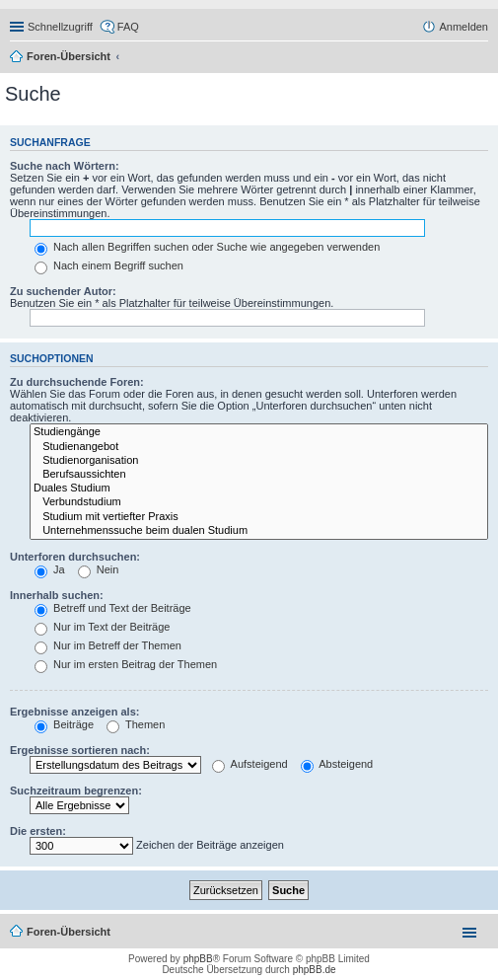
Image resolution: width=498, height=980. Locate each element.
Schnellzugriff (60, 27)
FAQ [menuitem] (128, 27)
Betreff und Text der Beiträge (113, 608)
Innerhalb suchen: (57, 595)
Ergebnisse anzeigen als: (74, 712)
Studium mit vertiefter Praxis (259, 517)
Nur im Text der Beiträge (102, 627)
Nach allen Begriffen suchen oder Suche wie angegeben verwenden (207, 247)
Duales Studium (259, 489)
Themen (136, 724)
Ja (50, 569)
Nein (99, 569)
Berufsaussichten (259, 475)
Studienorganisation (259, 461)
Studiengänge (259, 432)
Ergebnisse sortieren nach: (80, 750)
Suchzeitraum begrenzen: (76, 791)
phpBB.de (315, 970)
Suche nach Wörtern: (65, 166)
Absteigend (337, 764)
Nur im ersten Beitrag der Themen (126, 664)
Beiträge (64, 724)
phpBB (198, 959)
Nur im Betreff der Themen (108, 645)
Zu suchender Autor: (63, 291)
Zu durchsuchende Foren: (77, 382)
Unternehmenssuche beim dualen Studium (259, 531)
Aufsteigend (250, 764)
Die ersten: (38, 831)
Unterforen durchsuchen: (75, 557)
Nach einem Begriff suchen (109, 265)
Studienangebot (259, 447)
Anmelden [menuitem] (463, 27)
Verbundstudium (259, 502)
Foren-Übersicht (69, 56)
